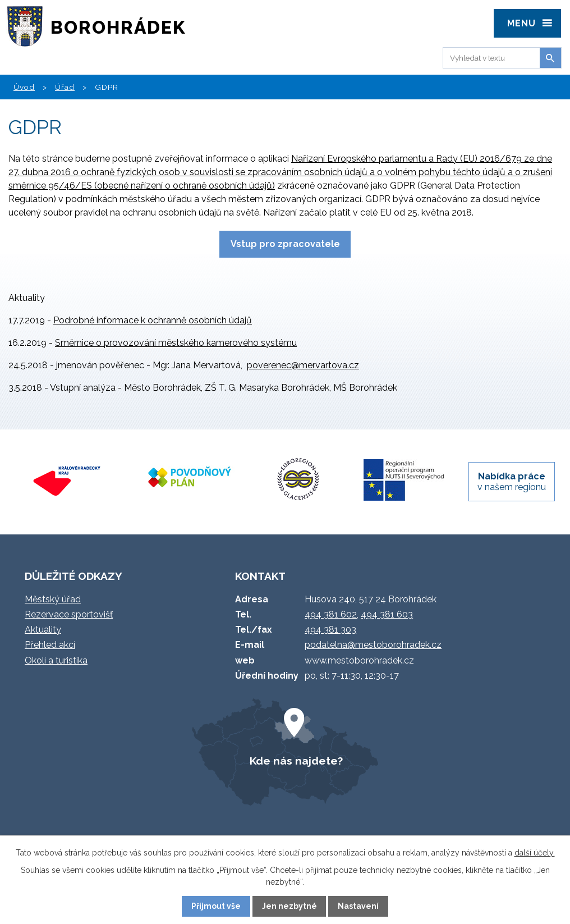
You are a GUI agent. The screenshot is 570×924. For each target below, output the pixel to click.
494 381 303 (330, 630)
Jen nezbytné (289, 906)
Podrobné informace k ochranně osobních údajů (153, 320)
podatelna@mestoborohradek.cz (373, 645)
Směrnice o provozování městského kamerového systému (176, 343)
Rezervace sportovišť (69, 614)
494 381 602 (331, 614)
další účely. (535, 853)
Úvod (24, 87)
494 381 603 (387, 614)
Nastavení (358, 906)
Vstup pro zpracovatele (285, 244)
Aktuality (43, 630)
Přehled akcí (50, 645)
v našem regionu (512, 482)
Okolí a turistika (56, 660)
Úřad (65, 87)
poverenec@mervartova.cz (303, 365)
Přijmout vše (216, 906)
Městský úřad (53, 599)
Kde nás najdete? (296, 761)
